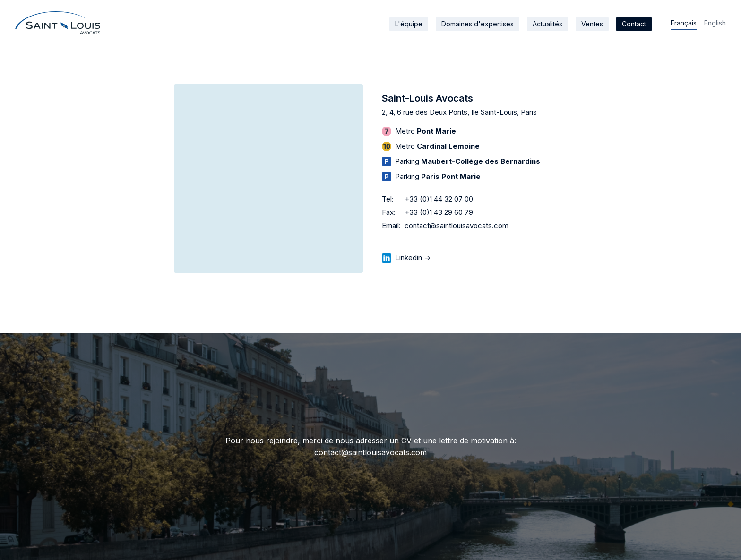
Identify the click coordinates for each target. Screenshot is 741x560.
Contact (634, 24)
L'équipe (409, 24)
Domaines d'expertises (478, 24)
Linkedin (409, 258)
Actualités (547, 24)
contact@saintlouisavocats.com (457, 225)
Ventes (592, 24)
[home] (58, 23)
